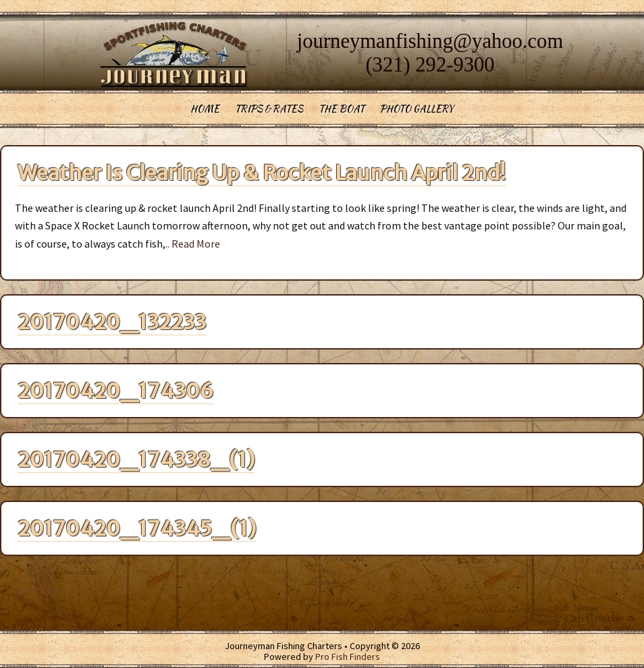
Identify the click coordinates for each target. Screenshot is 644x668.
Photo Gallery (417, 109)
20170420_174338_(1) (136, 460)
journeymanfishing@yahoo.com (430, 41)
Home (205, 109)
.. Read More (193, 244)
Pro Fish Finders (348, 657)
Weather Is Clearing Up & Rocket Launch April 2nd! (262, 173)
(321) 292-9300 (430, 65)
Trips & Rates (269, 109)
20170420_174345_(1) (137, 528)
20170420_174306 (115, 391)
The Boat (342, 109)
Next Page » (42, 591)
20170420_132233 (112, 322)
